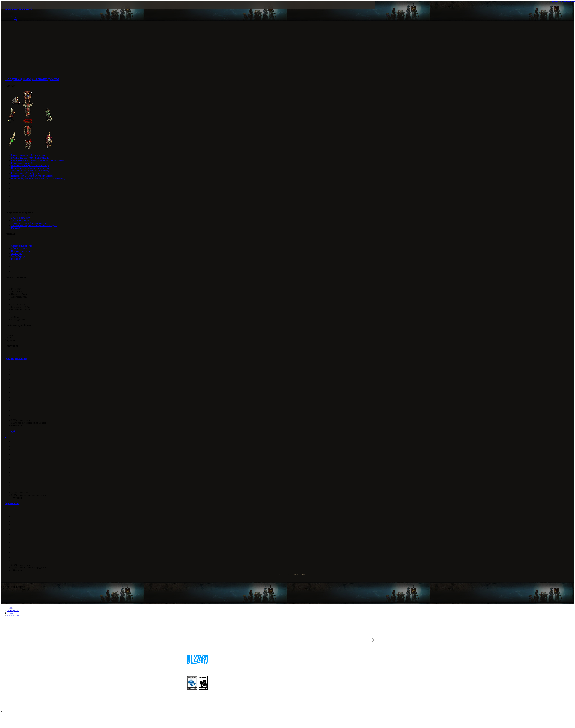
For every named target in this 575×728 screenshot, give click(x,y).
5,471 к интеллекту (20, 218)
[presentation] (114, 9)
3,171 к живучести (20, 220)
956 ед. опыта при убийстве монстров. (30, 223)
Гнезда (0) (16, 228)
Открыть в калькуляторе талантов (564, 2)
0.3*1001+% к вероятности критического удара (34, 226)
